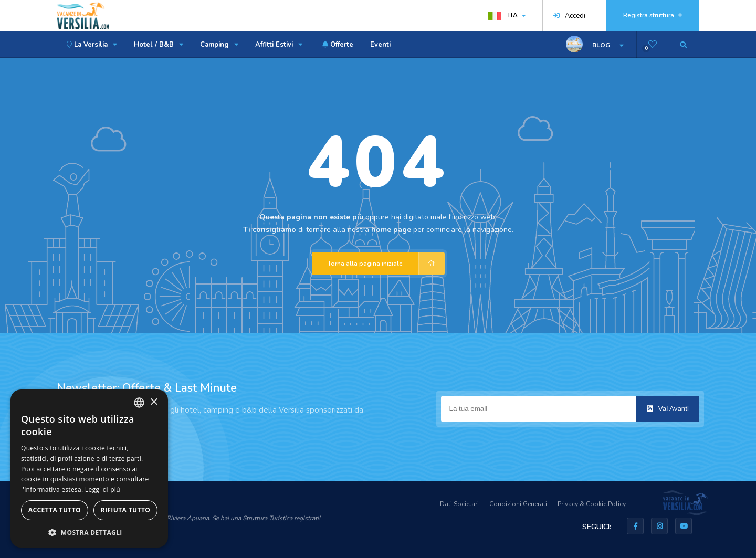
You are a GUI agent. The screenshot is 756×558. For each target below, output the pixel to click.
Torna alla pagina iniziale (386, 264)
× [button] (154, 402)
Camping (219, 45)
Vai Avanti (668, 409)
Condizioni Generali (518, 504)
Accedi (569, 16)
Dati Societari (459, 504)
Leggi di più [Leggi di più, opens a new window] (103, 489)
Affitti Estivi (279, 45)
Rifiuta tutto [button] (126, 510)
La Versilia (90, 45)
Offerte (336, 45)
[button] (89, 532)
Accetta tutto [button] (55, 510)
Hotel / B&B (159, 45)
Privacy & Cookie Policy (592, 504)
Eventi (380, 45)
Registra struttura (653, 15)
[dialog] (89, 468)
